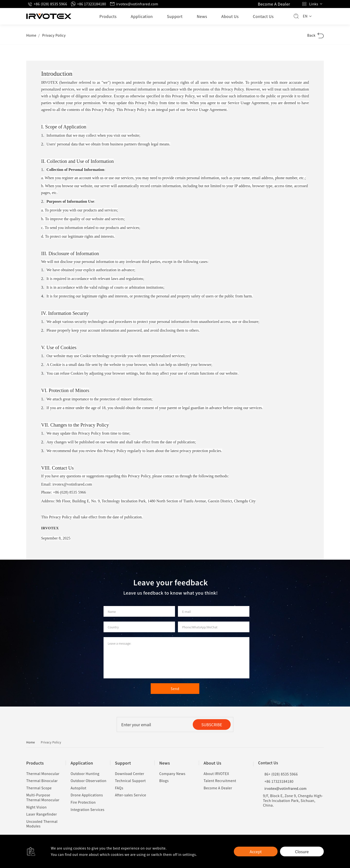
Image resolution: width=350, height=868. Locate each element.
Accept (256, 851)
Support (175, 16)
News (202, 16)
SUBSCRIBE (212, 725)
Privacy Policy (54, 35)
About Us (230, 16)
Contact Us (263, 16)
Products (108, 16)
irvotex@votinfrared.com (134, 4)
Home (31, 35)
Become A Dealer (274, 4)
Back (315, 35)
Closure (302, 851)
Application (142, 16)
